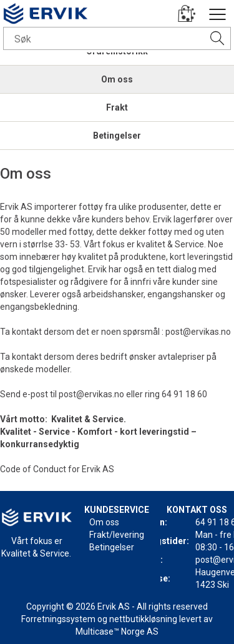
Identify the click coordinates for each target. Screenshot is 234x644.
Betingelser (117, 136)
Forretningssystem (58, 619)
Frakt (117, 107)
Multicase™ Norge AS (117, 632)
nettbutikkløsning (143, 619)
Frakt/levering (117, 535)
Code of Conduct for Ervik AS (57, 469)
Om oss (117, 79)
